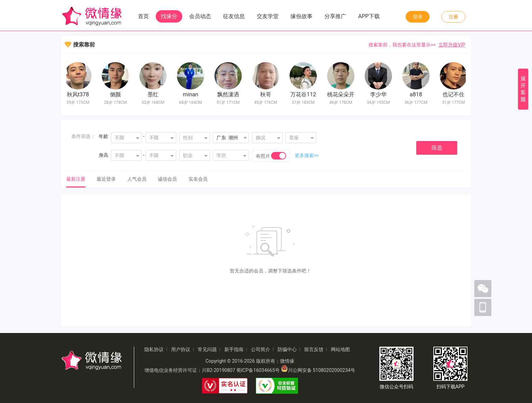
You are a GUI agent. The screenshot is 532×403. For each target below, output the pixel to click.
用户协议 (181, 349)
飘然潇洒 (229, 94)
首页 (143, 16)
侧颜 (116, 94)
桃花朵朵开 (341, 94)
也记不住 (454, 94)
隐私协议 (154, 349)
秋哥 (266, 94)
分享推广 (335, 16)
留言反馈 (314, 349)
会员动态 (200, 16)
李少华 (379, 94)
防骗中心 (287, 349)
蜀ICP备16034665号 (258, 370)
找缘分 (169, 16)
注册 (453, 17)
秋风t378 (79, 94)
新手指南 (234, 349)
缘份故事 (302, 16)
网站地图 (340, 349)
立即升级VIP (452, 45)
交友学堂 (268, 16)
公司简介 (261, 349)
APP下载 (369, 16)
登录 (418, 17)
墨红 (154, 94)
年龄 (103, 136)
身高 (103, 155)
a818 (417, 94)
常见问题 (207, 349)
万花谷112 (304, 94)
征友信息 (234, 16)
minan (191, 94)
